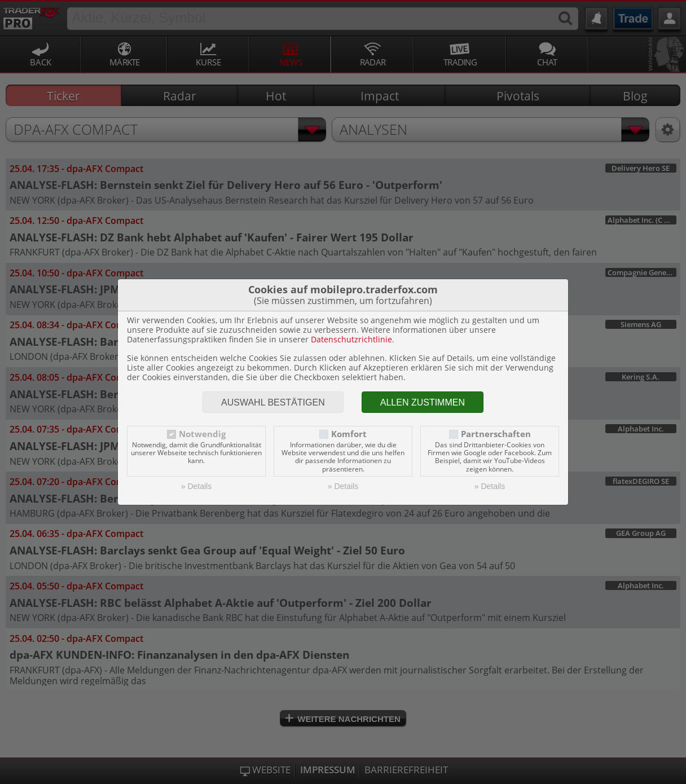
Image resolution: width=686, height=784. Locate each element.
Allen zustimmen (423, 402)
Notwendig (202, 434)
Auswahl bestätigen (273, 402)
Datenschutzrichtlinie (351, 339)
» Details (196, 486)
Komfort (349, 434)
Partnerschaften (496, 434)
